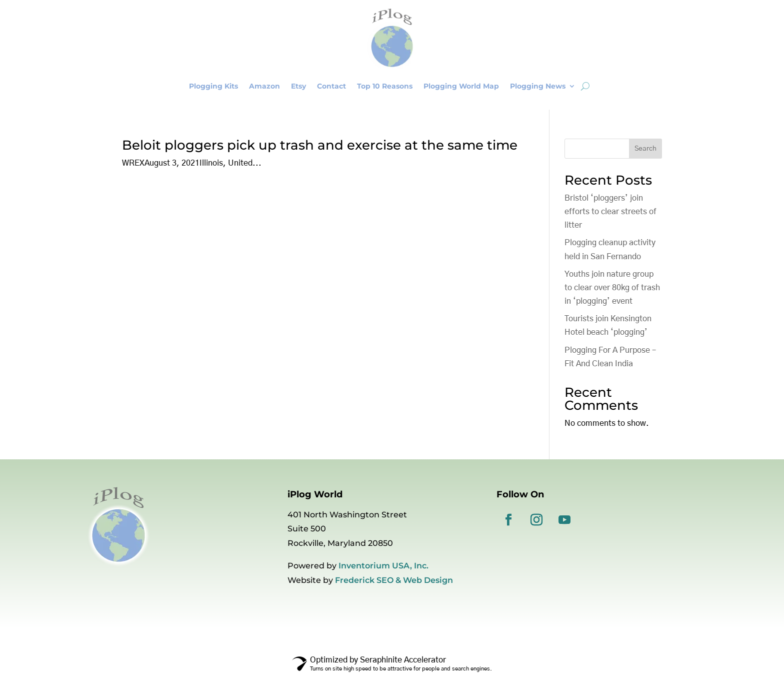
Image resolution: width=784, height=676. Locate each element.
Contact (331, 86)
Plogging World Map (461, 86)
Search (645, 149)
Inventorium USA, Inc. (383, 566)
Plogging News (538, 86)
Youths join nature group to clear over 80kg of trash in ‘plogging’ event (612, 288)
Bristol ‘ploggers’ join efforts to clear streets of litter (610, 212)
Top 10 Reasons (385, 86)
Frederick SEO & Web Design (394, 580)
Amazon (264, 86)
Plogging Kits (213, 86)
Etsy (298, 86)
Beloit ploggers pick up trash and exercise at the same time (320, 145)
